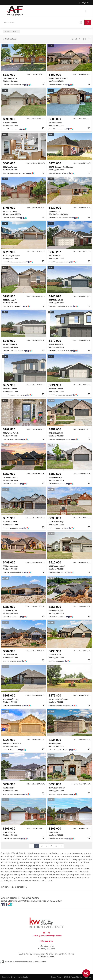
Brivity (13, 977)
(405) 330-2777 (47, 941)
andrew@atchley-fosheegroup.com (47, 936)
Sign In (84, 3)
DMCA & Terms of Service (73, 977)
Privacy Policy (56, 977)
